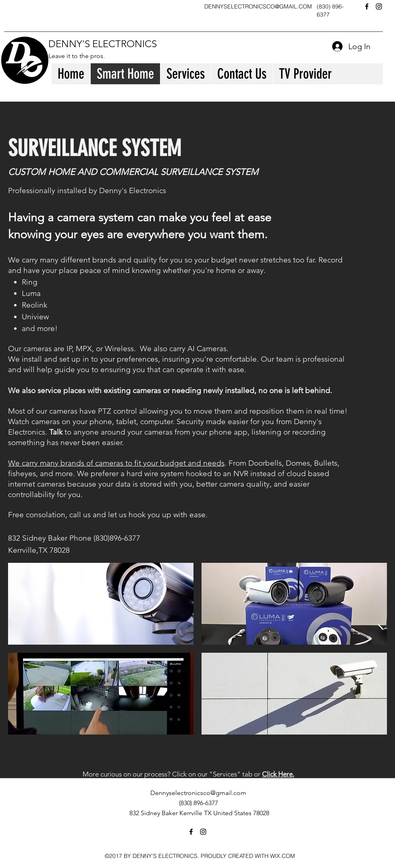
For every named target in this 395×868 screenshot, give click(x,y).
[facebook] (367, 6)
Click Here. (278, 774)
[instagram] (379, 6)
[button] (101, 604)
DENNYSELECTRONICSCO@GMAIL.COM (258, 6)
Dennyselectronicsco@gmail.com (198, 793)
